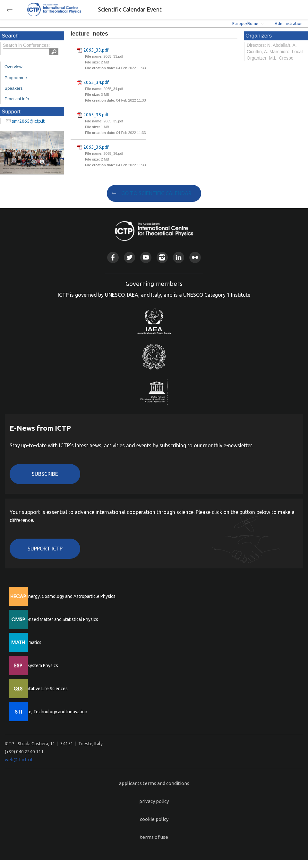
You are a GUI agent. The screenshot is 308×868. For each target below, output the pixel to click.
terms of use (154, 837)
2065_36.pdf (96, 147)
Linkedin (179, 257)
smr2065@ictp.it (28, 121)
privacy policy (154, 801)
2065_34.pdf (96, 82)
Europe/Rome (245, 23)
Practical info (17, 99)
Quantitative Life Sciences (42, 689)
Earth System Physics (37, 665)
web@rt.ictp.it (19, 760)
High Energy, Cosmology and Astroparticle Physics (66, 596)
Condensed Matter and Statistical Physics (57, 619)
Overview (13, 67)
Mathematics (29, 642)
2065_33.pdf (96, 50)
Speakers (13, 88)
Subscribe (45, 474)
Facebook (113, 257)
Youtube (146, 257)
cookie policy (154, 819)
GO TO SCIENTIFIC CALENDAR (156, 193)
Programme (16, 78)
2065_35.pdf (96, 115)
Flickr (195, 257)
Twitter (129, 257)
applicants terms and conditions (154, 783)
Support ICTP (45, 549)
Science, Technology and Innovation (51, 712)
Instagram (162, 257)
